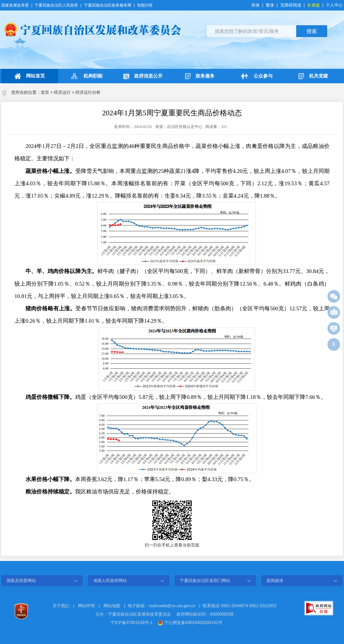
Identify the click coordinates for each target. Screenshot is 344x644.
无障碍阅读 (291, 5)
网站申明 (86, 606)
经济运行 (62, 92)
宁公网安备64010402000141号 (193, 623)
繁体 (270, 5)
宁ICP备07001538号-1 (132, 623)
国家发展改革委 (16, 5)
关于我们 (61, 606)
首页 (45, 92)
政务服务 (200, 76)
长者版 (314, 5)
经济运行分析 (88, 92)
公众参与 (256, 76)
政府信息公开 (143, 76)
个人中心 (334, 5)
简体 (256, 5)
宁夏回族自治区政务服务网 (108, 5)
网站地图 (112, 606)
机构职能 (86, 76)
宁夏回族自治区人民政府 (56, 5)
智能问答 (145, 5)
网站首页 (30, 76)
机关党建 (313, 76)
